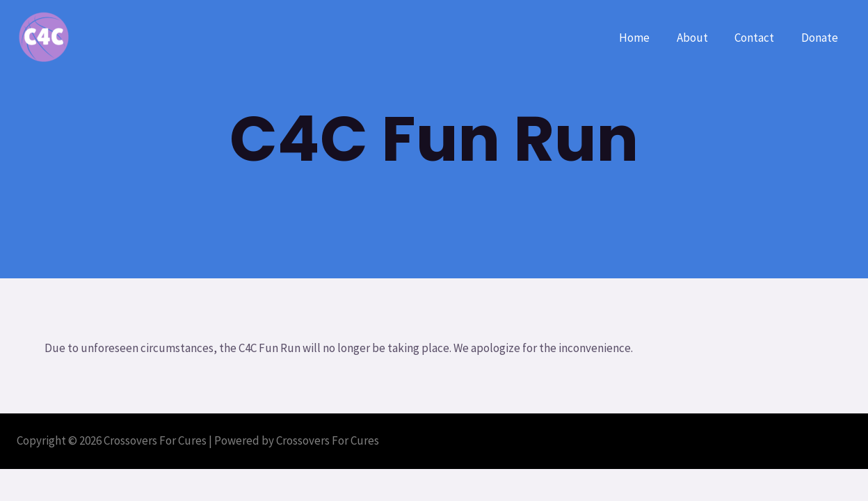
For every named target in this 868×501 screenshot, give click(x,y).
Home (645, 38)
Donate (821, 38)
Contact (759, 38)
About (700, 38)
